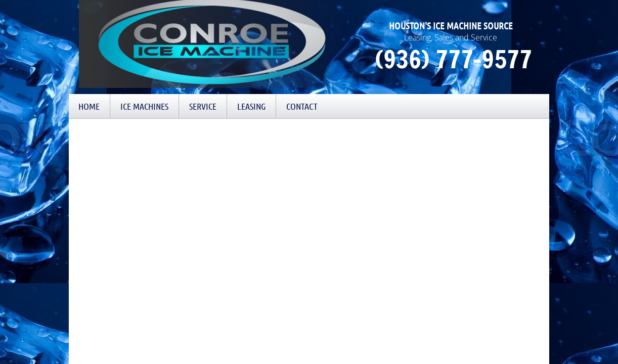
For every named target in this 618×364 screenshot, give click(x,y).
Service (203, 106)
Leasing (251, 106)
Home (89, 106)
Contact (302, 106)
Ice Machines (144, 106)
